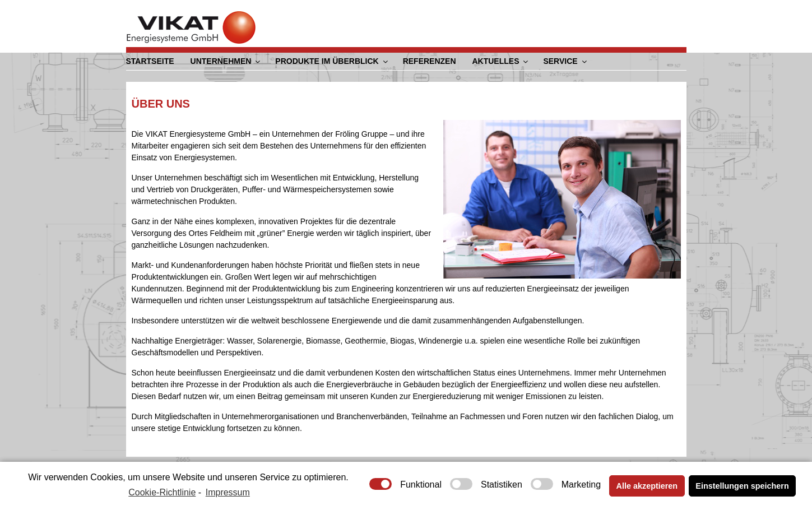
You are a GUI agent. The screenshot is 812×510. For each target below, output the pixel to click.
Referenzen (429, 61)
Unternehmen (226, 61)
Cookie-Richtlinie (162, 492)
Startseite (150, 61)
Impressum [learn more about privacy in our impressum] (228, 492)
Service (565, 61)
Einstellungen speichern (742, 486)
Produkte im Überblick (332, 61)
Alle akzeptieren (647, 486)
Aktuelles (501, 61)
